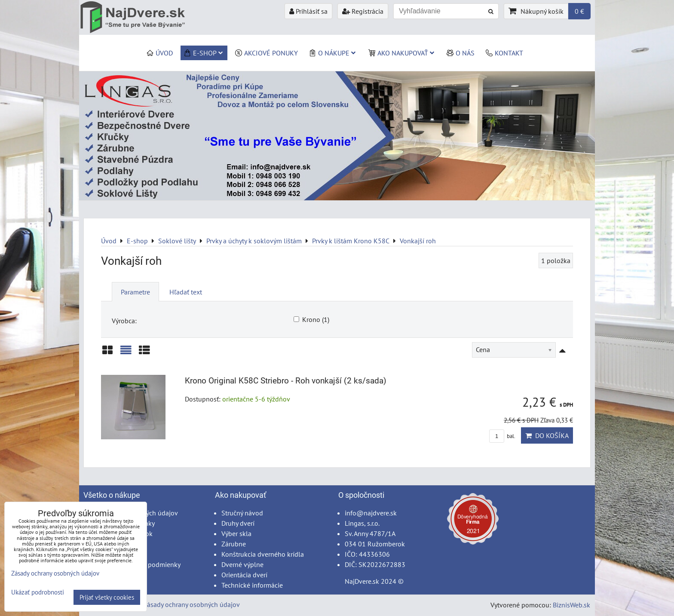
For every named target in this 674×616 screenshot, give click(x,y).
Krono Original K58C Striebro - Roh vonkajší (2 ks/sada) (286, 381)
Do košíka (547, 435)
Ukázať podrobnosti (38, 593)
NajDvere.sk (362, 581)
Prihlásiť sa (308, 11)
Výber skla (236, 533)
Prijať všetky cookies (107, 597)
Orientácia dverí (244, 575)
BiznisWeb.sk (571, 605)
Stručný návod (242, 513)
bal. (502, 436)
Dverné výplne (242, 564)
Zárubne (234, 544)
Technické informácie (252, 585)
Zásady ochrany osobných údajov (191, 604)
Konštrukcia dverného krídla (263, 554)
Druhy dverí (238, 523)
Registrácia (363, 11)
